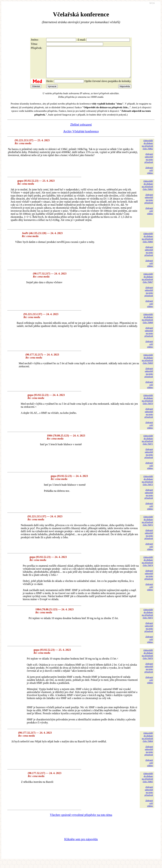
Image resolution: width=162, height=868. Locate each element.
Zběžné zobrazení (81, 131)
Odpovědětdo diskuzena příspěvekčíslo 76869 (147, 365)
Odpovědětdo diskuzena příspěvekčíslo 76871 (147, 446)
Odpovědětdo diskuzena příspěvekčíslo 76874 (147, 567)
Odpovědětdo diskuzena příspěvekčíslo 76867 (147, 284)
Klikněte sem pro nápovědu (81, 845)
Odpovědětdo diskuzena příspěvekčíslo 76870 (147, 405)
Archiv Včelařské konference (81, 137)
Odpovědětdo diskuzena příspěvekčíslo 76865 (147, 784)
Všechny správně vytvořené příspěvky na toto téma (81, 821)
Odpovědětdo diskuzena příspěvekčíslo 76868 (147, 324)
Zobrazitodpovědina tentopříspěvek (149, 164)
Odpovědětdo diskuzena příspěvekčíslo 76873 (147, 486)
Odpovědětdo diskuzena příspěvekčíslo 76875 (147, 620)
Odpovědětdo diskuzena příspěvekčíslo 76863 (147, 191)
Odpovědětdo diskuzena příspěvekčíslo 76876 (147, 660)
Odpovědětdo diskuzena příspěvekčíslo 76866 (147, 244)
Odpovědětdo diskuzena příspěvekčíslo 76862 (147, 151)
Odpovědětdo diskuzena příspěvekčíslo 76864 (147, 743)
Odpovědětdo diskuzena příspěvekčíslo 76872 (147, 527)
